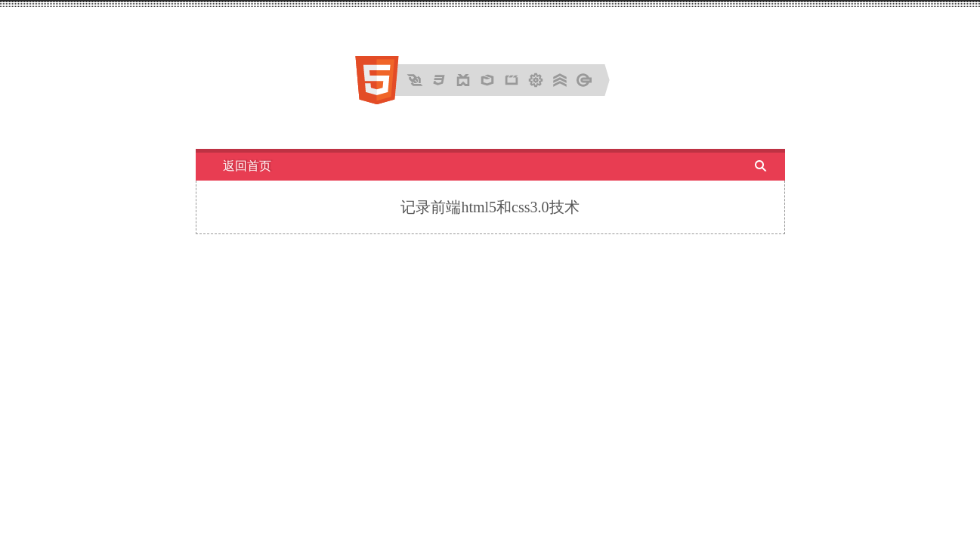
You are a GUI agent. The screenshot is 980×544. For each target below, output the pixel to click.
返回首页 (247, 166)
